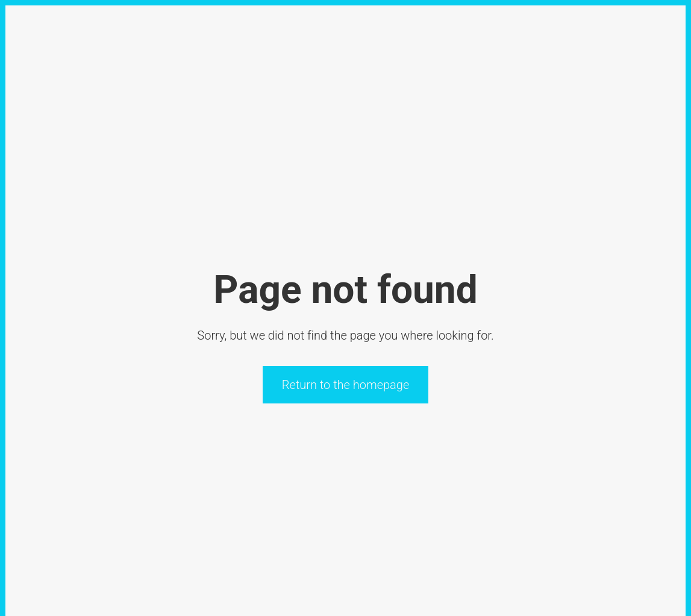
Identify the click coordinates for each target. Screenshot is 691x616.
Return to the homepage (346, 385)
